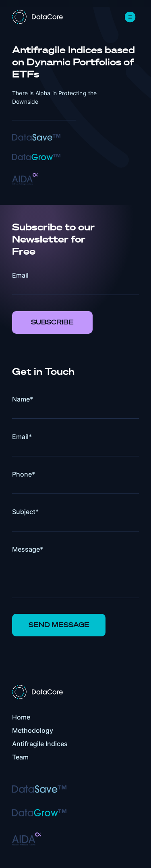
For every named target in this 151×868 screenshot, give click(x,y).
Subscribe (52, 322)
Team (20, 757)
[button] (130, 17)
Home (21, 717)
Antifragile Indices (40, 744)
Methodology (33, 730)
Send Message (59, 625)
